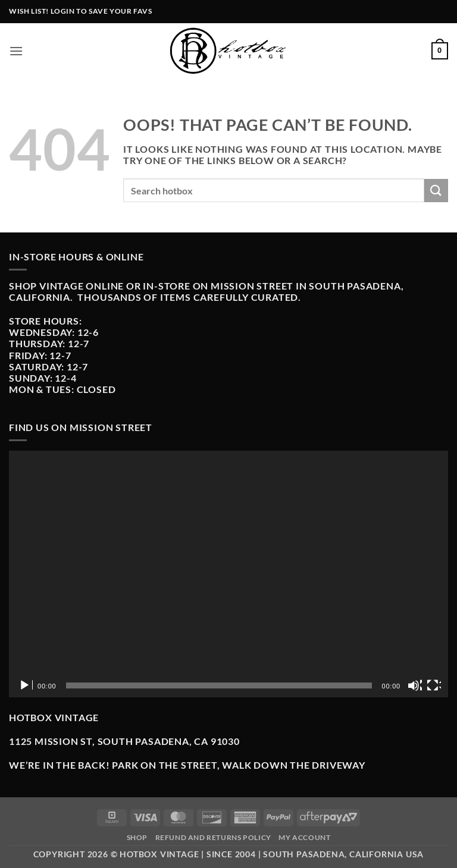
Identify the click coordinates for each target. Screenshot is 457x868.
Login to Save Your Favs (101, 11)
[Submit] (436, 191)
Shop (137, 837)
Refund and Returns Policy (213, 837)
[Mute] (415, 685)
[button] (16, 51)
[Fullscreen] (434, 685)
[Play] (26, 685)
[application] (228, 574)
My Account (304, 837)
